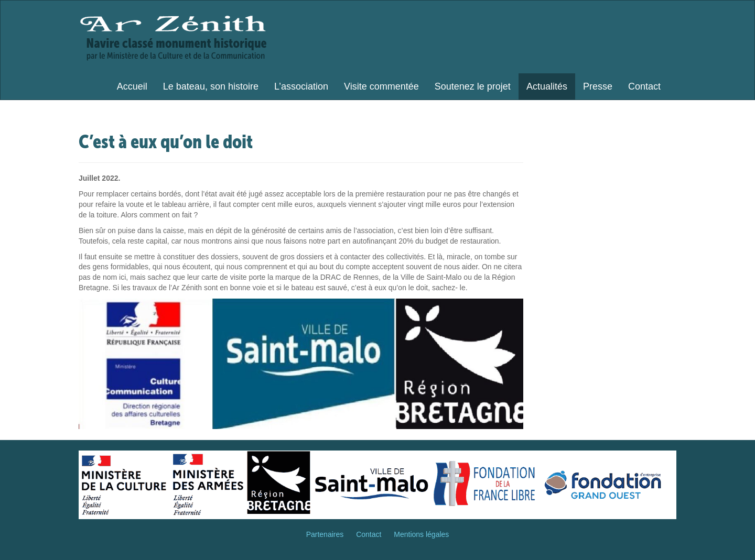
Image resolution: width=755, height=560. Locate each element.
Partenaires (325, 534)
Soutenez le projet (473, 86)
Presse (598, 86)
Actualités (547, 86)
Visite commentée (381, 86)
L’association (301, 86)
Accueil (132, 86)
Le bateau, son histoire (211, 86)
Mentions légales (421, 534)
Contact (644, 86)
